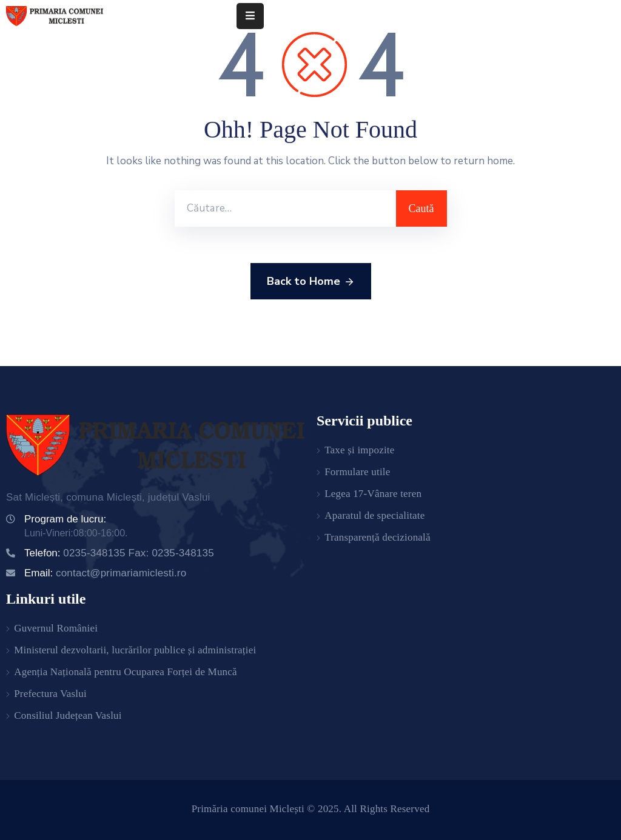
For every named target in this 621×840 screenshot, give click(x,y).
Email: (105, 573)
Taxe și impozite (359, 450)
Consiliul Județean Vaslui (68, 715)
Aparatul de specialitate (374, 515)
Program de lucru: (65, 519)
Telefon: (119, 553)
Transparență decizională (378, 537)
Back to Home (311, 282)
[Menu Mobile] (250, 16)
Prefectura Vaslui (50, 694)
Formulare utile (357, 472)
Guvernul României (56, 628)
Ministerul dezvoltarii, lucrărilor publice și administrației (135, 650)
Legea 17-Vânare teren (373, 494)
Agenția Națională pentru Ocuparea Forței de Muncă (126, 672)
